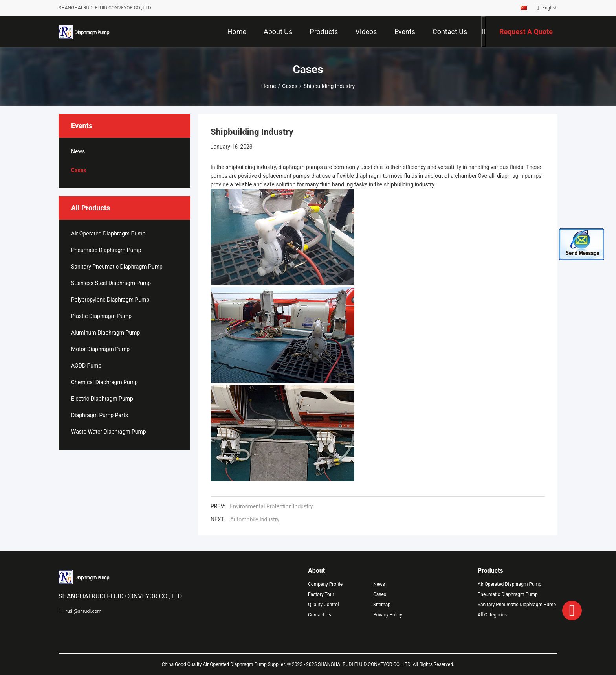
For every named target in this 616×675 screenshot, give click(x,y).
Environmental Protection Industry (271, 506)
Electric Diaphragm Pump (102, 399)
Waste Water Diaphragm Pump (109, 432)
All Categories (492, 615)
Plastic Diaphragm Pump (101, 316)
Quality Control (324, 605)
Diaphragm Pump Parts (100, 415)
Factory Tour (321, 594)
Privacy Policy (388, 615)
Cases (290, 86)
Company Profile (325, 584)
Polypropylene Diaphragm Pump (110, 300)
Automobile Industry (255, 519)
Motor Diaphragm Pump (100, 349)
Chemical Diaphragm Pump (104, 382)
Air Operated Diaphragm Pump (108, 234)
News (78, 151)
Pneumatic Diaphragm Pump (106, 250)
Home (269, 86)
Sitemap (382, 605)
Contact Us (320, 615)
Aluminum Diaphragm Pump (105, 333)
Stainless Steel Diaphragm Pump (111, 283)
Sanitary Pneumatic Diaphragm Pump (117, 267)
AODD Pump (86, 366)
